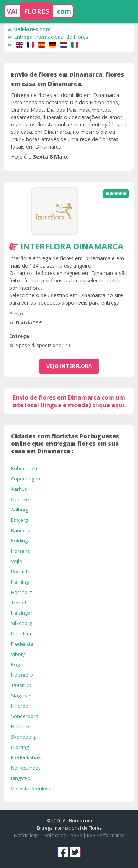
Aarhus (19, 489)
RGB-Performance (106, 835)
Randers (21, 530)
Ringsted (21, 778)
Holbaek (20, 726)
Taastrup (21, 685)
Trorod (19, 603)
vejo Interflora (69, 366)
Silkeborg (22, 623)
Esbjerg (19, 520)
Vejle (17, 561)
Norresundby (26, 768)
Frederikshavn (27, 757)
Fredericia (22, 644)
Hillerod (20, 706)
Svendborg (23, 737)
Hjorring (20, 747)
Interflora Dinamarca (72, 246)
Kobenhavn (24, 468)
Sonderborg (24, 716)
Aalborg (20, 510)
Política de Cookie (63, 835)
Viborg (18, 654)
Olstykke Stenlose (31, 788)
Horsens (21, 551)
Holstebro (22, 675)
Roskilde (21, 572)
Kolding (19, 541)
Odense (20, 499)
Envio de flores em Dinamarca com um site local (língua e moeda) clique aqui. (69, 401)
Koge (17, 664)
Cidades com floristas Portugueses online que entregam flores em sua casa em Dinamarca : (65, 444)
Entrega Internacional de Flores (48, 37)
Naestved (22, 633)
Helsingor (22, 613)
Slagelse (21, 695)
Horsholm (22, 592)
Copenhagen (26, 479)
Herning (20, 582)
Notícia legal (27, 835)
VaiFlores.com (29, 29)
